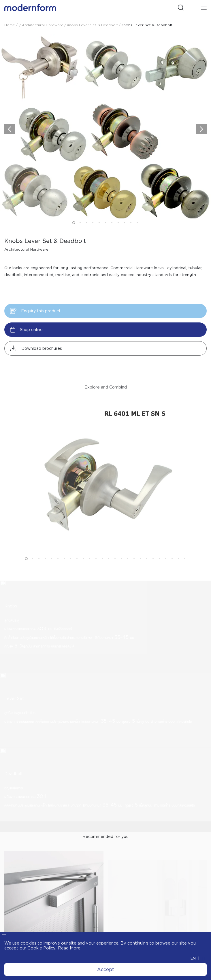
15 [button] (115, 568)
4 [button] (93, 223)
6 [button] (105, 223)
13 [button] (102, 568)
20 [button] (147, 568)
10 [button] (131, 223)
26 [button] (185, 568)
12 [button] (96, 568)
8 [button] (118, 223)
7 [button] (112, 223)
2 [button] (80, 223)
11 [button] (137, 223)
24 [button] (172, 568)
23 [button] (166, 568)
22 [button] (159, 568)
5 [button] (99, 223)
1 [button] (74, 223)
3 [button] (86, 223)
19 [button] (140, 568)
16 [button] (121, 568)
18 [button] (134, 568)
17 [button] (128, 568)
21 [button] (153, 568)
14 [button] (109, 568)
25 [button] (178, 568)
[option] (105, 16)
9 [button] (125, 223)
